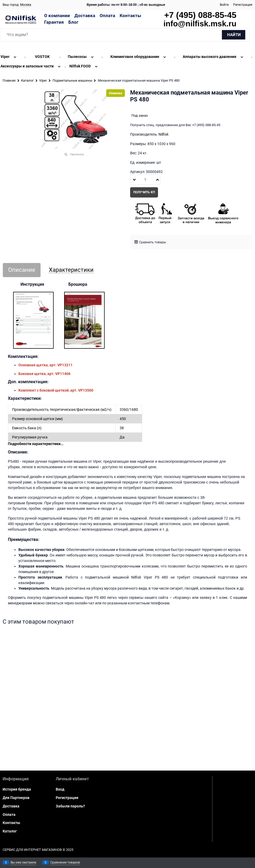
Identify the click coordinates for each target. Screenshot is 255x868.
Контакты (130, 16)
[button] (157, 180)
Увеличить (77, 154)
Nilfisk (164, 134)
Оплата (107, 16)
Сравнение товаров (65, 862)
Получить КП (144, 192)
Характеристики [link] (71, 270)
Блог (73, 22)
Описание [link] (22, 270)
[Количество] (145, 180)
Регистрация (243, 5)
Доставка (85, 16)
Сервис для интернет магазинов (32, 850)
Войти (224, 5)
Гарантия (54, 22)
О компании (57, 16)
